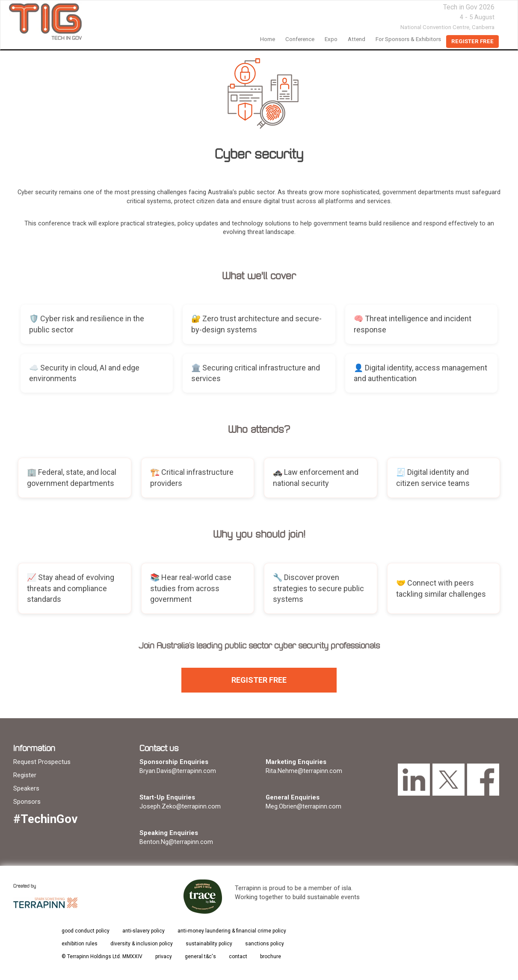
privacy (164, 956)
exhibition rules (80, 944)
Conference (300, 39)
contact (238, 956)
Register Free (472, 41)
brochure (271, 956)
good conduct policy (86, 931)
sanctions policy (265, 944)
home (268, 39)
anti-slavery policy (144, 931)
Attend (357, 39)
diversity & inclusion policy (142, 944)
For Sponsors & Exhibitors (408, 39)
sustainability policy (209, 944)
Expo (331, 39)
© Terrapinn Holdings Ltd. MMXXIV (102, 956)
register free (259, 680)
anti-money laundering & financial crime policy (232, 931)
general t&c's (200, 956)
